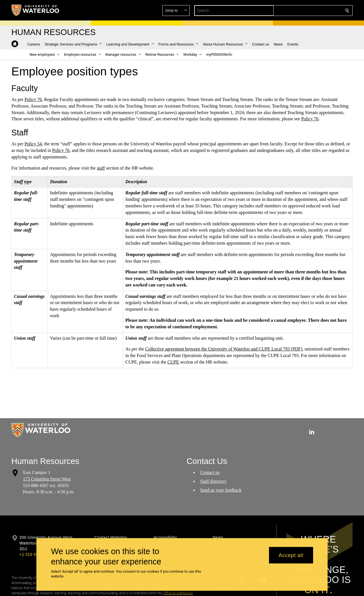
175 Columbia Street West (47, 479)
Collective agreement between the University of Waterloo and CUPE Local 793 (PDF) (224, 349)
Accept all (291, 555)
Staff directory (213, 481)
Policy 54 (33, 144)
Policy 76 (33, 99)
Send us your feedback (221, 490)
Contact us (210, 472)
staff (101, 168)
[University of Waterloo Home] (36, 10)
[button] (306, 11)
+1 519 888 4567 (35, 554)
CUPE (173, 362)
